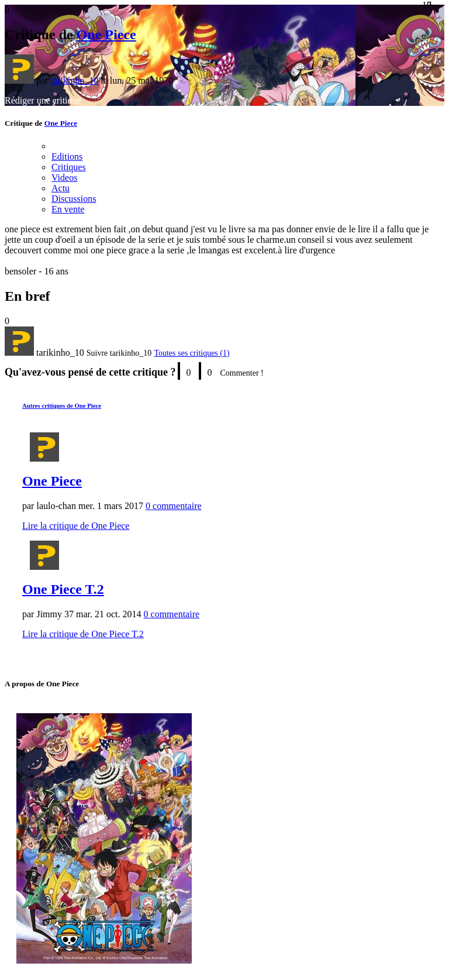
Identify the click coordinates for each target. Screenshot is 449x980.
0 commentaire (174, 506)
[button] (119, 353)
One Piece (106, 35)
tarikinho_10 (74, 80)
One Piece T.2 (63, 589)
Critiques (69, 167)
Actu (61, 188)
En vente (68, 209)
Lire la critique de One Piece (76, 526)
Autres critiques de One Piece (62, 405)
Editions (67, 157)
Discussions (74, 199)
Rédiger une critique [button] (43, 100)
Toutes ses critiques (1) (191, 353)
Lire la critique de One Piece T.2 (83, 634)
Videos (64, 178)
